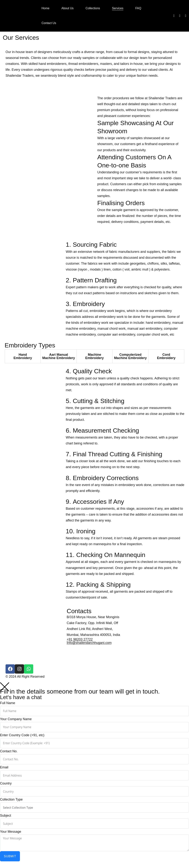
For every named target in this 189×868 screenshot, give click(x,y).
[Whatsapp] (186, 16)
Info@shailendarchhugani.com (89, 643)
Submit (10, 856)
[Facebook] (174, 16)
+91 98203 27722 (80, 639)
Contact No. (9, 751)
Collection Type (11, 799)
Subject (6, 816)
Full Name (8, 703)
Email (4, 767)
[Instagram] (180, 16)
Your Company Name (16, 719)
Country (6, 783)
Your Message (11, 832)
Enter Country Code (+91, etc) (22, 735)
